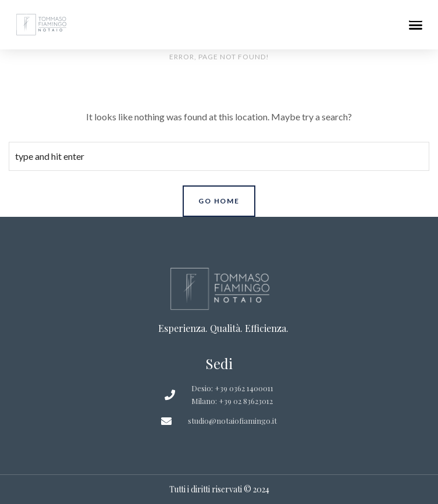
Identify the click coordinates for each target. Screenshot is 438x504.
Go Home (219, 201)
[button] (416, 20)
